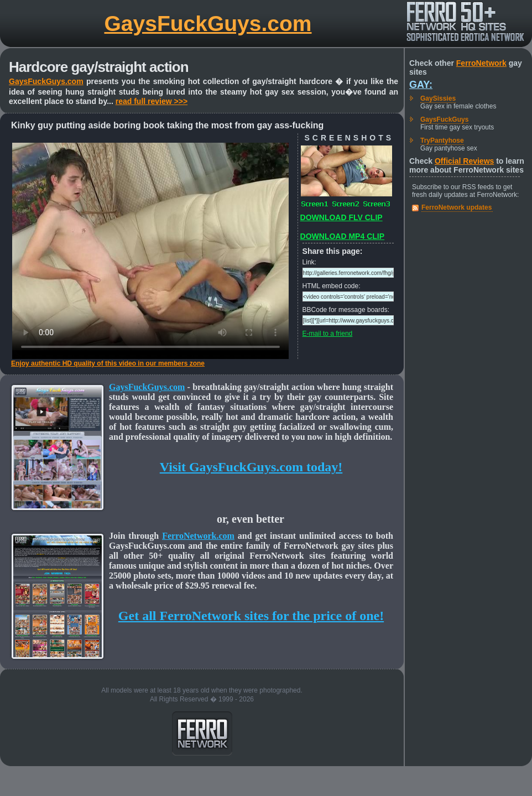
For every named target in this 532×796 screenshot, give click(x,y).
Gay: (421, 85)
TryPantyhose (442, 141)
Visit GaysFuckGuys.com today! (251, 467)
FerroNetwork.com (198, 536)
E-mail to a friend (328, 334)
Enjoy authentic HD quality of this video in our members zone (108, 363)
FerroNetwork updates (457, 207)
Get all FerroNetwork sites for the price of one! (251, 616)
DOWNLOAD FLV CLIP (341, 217)
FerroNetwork (481, 63)
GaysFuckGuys (444, 119)
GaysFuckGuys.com (208, 24)
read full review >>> (152, 101)
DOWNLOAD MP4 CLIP (342, 236)
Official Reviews (464, 161)
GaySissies (438, 98)
